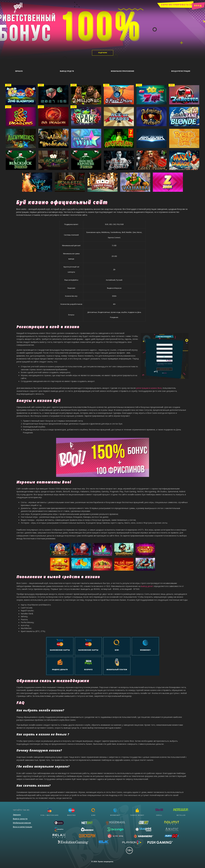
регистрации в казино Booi (149, 386)
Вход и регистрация (22, 825)
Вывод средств (20, 817)
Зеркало (17, 813)
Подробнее (103, 53)
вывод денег (147, 584)
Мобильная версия (22, 821)
